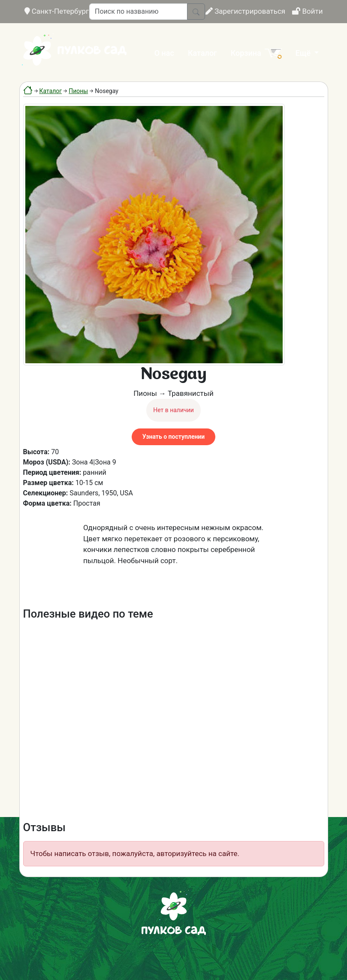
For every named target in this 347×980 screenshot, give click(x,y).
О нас (164, 53)
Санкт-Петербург (57, 11)
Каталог (202, 53)
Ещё (304, 53)
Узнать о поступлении (173, 437)
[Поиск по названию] (138, 12)
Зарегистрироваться (245, 11)
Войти (307, 11)
